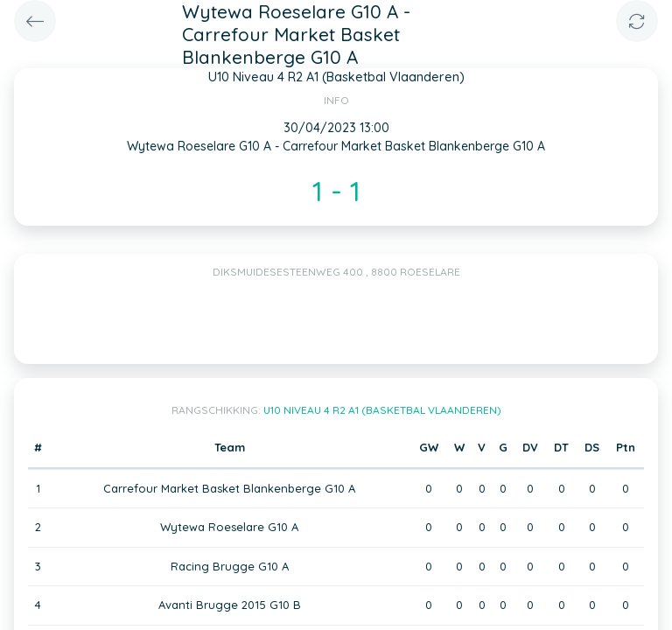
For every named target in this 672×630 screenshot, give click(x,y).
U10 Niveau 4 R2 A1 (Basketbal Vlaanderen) (382, 410)
